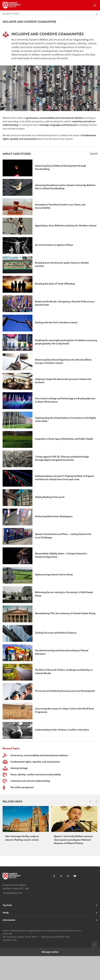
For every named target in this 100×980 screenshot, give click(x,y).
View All (94, 153)
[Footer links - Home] (12, 900)
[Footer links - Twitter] (61, 900)
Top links (7, 929)
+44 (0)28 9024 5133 (12, 917)
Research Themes (11, 14)
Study (6, 937)
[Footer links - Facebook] (54, 900)
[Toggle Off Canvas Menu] (95, 5)
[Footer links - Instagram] (68, 900)
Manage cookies (50, 976)
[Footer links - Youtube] (75, 900)
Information (9, 944)
